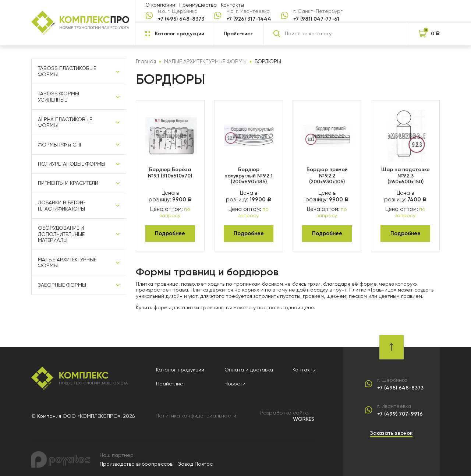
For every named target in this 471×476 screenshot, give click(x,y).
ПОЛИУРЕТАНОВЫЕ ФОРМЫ (72, 164)
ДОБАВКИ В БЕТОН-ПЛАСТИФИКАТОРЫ (62, 206)
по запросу (175, 211)
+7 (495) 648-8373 (181, 19)
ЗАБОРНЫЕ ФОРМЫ (62, 286)
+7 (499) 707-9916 (400, 412)
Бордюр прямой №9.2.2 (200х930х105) (327, 175)
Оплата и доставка (249, 368)
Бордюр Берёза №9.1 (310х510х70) (170, 172)
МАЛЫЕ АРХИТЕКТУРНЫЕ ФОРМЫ (67, 263)
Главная (146, 61)
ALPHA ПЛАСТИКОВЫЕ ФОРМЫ (65, 122)
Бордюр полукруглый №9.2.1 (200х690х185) (249, 175)
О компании (160, 5)
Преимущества (198, 5)
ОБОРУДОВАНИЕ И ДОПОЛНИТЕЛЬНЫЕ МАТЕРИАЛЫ (61, 234)
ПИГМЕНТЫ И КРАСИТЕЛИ (68, 184)
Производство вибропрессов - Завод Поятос (156, 462)
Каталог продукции (181, 368)
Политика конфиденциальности (196, 414)
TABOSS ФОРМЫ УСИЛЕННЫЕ (59, 97)
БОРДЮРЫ (265, 61)
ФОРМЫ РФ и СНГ (60, 145)
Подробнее (170, 232)
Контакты (232, 5)
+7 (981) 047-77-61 (316, 19)
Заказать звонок (391, 431)
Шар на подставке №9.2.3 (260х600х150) (406, 175)
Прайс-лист (238, 34)
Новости (235, 382)
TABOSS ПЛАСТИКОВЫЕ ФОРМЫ (67, 72)
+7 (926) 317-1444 (249, 19)
